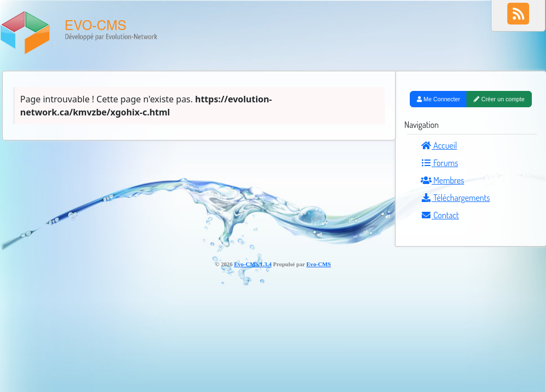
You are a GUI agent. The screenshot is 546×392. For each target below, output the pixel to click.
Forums (439, 163)
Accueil (439, 145)
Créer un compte (499, 99)
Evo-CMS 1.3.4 (253, 264)
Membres (442, 180)
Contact (440, 215)
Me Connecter (438, 99)
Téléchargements (455, 198)
